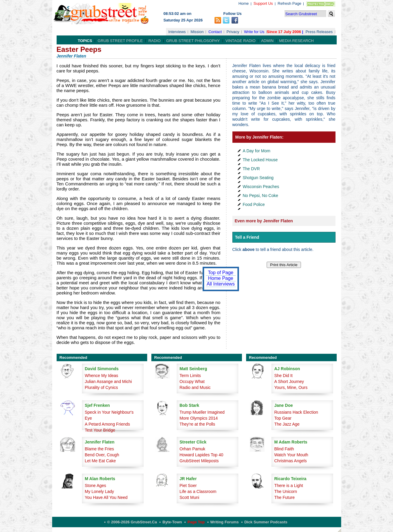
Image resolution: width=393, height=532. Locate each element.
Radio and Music (195, 387)
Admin (267, 41)
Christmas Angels (291, 461)
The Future (285, 497)
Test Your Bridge (100, 430)
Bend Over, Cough (102, 455)
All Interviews (220, 284)
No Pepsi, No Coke (261, 196)
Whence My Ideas (102, 376)
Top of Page (221, 273)
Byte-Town (172, 522)
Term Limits (190, 376)
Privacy (233, 32)
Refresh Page (290, 3)
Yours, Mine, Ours (291, 387)
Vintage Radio (241, 41)
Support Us (263, 3)
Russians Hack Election (296, 412)
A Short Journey (289, 381)
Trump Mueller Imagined (202, 412)
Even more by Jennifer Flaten (264, 221)
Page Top (196, 522)
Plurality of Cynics (101, 387)
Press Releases (319, 32)
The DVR (251, 169)
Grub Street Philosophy (193, 41)
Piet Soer (188, 486)
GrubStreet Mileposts (199, 461)
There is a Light (289, 486)
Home (244, 3)
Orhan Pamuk (192, 449)
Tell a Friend (247, 237)
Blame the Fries (100, 449)
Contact (215, 32)
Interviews (177, 32)
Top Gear (283, 418)
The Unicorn (286, 491)
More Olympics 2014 (199, 418)
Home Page (221, 278)
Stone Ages (96, 486)
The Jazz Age (287, 424)
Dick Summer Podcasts (266, 522)
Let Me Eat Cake (100, 461)
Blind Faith (284, 449)
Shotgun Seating (258, 178)
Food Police (254, 204)
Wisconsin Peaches (261, 187)
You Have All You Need (106, 497)
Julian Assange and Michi (108, 381)
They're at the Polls (197, 424)
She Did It (284, 376)
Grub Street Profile (120, 41)
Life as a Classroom (198, 491)
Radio (154, 41)
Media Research (296, 41)
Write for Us (254, 32)
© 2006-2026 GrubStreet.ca (132, 522)
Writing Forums (225, 522)
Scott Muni (189, 497)
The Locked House (260, 160)
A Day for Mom (257, 151)
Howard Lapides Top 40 (202, 455)
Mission (197, 32)
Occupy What (192, 381)
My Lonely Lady (100, 491)
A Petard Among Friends (108, 424)
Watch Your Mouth (291, 455)
